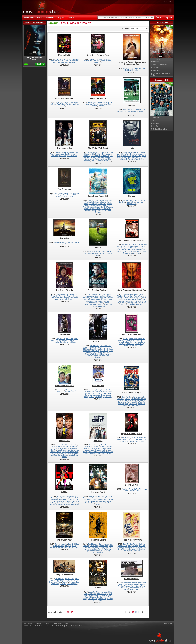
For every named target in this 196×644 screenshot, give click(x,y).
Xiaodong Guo (74, 582)
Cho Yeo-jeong (133, 111)
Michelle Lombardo (56, 501)
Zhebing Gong (136, 300)
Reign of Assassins (64, 568)
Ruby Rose (140, 202)
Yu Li (90, 390)
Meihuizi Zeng (108, 392)
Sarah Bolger (102, 210)
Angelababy (89, 551)
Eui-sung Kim (73, 61)
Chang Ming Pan (136, 402)
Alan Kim (91, 253)
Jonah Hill (87, 156)
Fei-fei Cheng (138, 397)
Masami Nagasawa (106, 200)
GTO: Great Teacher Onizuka (132, 230)
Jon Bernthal (95, 156)
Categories (61, 18)
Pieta (132, 135)
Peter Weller (95, 300)
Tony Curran (70, 498)
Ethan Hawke (95, 349)
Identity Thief (64, 427)
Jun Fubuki (102, 204)
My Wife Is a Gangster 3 (132, 424)
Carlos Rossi (141, 586)
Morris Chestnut (73, 448)
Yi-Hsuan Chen (102, 104)
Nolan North (99, 301)
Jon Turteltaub (127, 200)
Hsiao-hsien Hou (94, 102)
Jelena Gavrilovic (72, 503)
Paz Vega (61, 498)
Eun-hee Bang (71, 59)
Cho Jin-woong (70, 154)
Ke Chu (127, 399)
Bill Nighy (86, 349)
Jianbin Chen (131, 340)
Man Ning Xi (102, 599)
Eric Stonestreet (73, 450)
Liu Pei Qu (60, 296)
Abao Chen (129, 342)
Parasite (132, 92)
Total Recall (98, 328)
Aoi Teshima (96, 209)
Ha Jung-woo (59, 154)
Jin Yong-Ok (130, 159)
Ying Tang (124, 305)
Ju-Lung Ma (92, 594)
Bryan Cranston (89, 347)
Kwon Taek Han (141, 246)
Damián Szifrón (94, 445)
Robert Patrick (62, 450)
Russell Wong (139, 294)
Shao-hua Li (141, 400)
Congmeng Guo (127, 301)
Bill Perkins (75, 505)
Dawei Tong (91, 392)
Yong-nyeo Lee (72, 156)
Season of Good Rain (64, 376)
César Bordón (102, 450)
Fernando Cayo (56, 195)
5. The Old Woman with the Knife (161, 74)
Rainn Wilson (131, 202)
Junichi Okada (90, 202)
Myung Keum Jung (137, 248)
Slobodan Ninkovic (64, 505)
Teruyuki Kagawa (89, 207)
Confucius (64, 229)
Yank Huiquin (59, 300)
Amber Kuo (108, 496)
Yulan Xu (123, 303)
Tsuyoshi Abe (98, 63)
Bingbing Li (121, 296)
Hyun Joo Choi (129, 246)
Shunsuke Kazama (95, 205)
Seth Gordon (60, 445)
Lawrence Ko (102, 498)
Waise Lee (125, 549)
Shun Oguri (96, 61)
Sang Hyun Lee (138, 245)
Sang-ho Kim (70, 392)
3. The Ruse (155, 67)
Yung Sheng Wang (134, 405)
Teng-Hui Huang (90, 597)
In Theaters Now (162, 23)
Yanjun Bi (121, 342)
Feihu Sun (139, 305)
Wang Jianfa (69, 300)
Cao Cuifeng (61, 104)
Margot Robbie (89, 154)
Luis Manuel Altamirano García (94, 447)
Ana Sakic (53, 505)
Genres (71, 18)
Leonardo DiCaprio (106, 152)
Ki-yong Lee (138, 440)
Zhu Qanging (64, 298)
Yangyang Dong (139, 342)
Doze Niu (101, 106)
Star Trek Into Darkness (98, 277)
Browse (40, 18)
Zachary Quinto (88, 298)
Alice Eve (87, 300)
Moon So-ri (62, 156)
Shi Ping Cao (137, 298)
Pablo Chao (93, 453)
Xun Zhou (74, 242)
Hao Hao (142, 546)
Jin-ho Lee (137, 253)
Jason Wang (95, 595)
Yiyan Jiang (55, 584)
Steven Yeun (105, 252)
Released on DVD (161, 80)
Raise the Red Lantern (64, 88)
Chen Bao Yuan (73, 547)
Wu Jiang (128, 547)
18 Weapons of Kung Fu (132, 379)
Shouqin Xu (142, 303)
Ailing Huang (101, 395)
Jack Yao (100, 496)
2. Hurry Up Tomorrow (159, 65)
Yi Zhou (91, 397)
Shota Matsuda (106, 61)
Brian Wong (107, 501)
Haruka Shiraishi (101, 207)
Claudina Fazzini (130, 586)
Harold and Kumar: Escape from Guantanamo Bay (132, 50)
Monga (98, 574)
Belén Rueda (74, 193)
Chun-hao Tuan (91, 104)
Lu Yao (65, 244)
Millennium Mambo (98, 88)
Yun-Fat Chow (65, 242)
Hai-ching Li (132, 400)
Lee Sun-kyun (122, 111)
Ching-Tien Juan (102, 592)
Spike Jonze (89, 159)
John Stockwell (62, 496)
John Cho (135, 68)
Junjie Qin (103, 547)
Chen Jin (126, 544)
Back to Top (168, 623)
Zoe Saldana (107, 296)
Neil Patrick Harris (131, 70)
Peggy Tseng (91, 500)
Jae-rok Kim (139, 159)
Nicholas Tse (141, 339)
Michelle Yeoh (69, 579)
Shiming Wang (132, 303)
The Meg (132, 183)
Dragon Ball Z (64, 45)
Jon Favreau (67, 447)
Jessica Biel (99, 347)
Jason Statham (138, 200)
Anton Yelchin (108, 298)
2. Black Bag (155, 120)
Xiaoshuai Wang (127, 489)
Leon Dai (63, 584)
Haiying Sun (141, 340)
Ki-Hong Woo (125, 154)
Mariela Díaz (124, 588)
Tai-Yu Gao (93, 549)
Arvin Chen (92, 496)
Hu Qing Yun (127, 298)
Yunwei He (121, 547)
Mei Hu (57, 242)
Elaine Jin (99, 392)
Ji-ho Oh (130, 440)
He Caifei (53, 104)
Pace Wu (65, 582)
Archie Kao (129, 296)
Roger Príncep (68, 195)
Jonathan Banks (56, 452)
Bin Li (141, 489)
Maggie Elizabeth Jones (70, 452)
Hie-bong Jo (131, 441)
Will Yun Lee (104, 351)
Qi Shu (103, 102)
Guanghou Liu (126, 345)
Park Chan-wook (60, 152)
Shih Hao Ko (122, 400)
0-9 (31, 626)
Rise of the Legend (98, 526)
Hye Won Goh (141, 251)
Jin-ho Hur (61, 390)
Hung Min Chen (127, 397)
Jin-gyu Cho (126, 438)
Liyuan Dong (107, 397)
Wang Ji (68, 546)
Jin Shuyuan (70, 104)
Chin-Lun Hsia (90, 503)
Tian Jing (136, 547)
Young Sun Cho (130, 250)
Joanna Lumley (96, 161)
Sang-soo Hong (60, 59)
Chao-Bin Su (59, 579)
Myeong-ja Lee (126, 156)
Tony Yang (100, 500)
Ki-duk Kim (126, 152)
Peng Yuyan (98, 551)
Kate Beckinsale (105, 346)
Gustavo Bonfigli (90, 450)
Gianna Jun (138, 296)
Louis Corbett (60, 546)
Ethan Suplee (95, 157)
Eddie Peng (94, 546)
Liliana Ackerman (106, 445)
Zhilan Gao (130, 344)
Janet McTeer (73, 500)
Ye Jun (75, 296)
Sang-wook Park (70, 342)
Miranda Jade (90, 354)
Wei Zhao (132, 339)
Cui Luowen (74, 298)
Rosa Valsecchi (134, 588)
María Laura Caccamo (96, 452)
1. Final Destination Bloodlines (158, 61)
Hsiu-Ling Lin (92, 599)
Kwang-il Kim (63, 340)
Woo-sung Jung (71, 390)
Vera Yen (87, 501)
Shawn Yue (69, 580)
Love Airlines (98, 376)
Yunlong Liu (122, 340)
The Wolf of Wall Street (98, 135)
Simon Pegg (98, 298)
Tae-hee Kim (73, 340)
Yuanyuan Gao (59, 392)
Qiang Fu (122, 344)
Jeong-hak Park (58, 342)
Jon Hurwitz (127, 68)
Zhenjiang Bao (89, 393)
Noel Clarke (97, 305)
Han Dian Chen (102, 597)
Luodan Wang (103, 546)
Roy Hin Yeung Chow (95, 544)
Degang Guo (123, 546)
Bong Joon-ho (128, 110)
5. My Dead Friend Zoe (159, 129)
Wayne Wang (129, 294)
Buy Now (40, 64)
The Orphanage (64, 179)
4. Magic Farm (156, 70)
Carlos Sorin (127, 583)
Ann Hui (125, 339)
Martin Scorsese (93, 152)
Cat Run (64, 479)
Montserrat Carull (67, 197)
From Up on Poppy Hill (98, 183)
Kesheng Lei (134, 549)
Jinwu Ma (137, 551)
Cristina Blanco (107, 448)
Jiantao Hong (139, 344)
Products (50, 18)
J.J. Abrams (93, 294)
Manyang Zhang (90, 395)
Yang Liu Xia (55, 298)
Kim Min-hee (71, 152)
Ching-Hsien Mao (124, 402)
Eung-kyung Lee (58, 63)
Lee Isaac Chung (94, 252)
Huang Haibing (133, 546)
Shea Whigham (106, 157)
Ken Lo (123, 441)
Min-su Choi (140, 441)
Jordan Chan (62, 547)
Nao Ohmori (107, 205)
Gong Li (67, 102)
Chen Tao (131, 305)
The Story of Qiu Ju (64, 277)
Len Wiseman (94, 346)
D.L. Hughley (68, 501)
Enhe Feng (141, 544)
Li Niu (140, 345)
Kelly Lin (61, 580)
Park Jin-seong (63, 61)
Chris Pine (98, 296)
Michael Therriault (101, 354)
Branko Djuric (61, 503)
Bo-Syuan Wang (97, 501)
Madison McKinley (101, 159)
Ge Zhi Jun (68, 296)
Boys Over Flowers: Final (98, 45)
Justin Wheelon (73, 453)
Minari (98, 234)
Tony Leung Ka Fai (99, 390)
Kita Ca (137, 584)
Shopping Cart (166, 18)
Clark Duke (63, 453)
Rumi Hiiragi (93, 204)
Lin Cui (136, 489)
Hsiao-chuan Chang (90, 498)
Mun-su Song (126, 157)
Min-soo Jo (135, 152)
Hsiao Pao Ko (141, 399)
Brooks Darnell (97, 352)
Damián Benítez (95, 448)
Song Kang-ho (138, 110)
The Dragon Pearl (64, 526)
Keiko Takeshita (101, 202)
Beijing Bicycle (132, 475)
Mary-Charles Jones (60, 455)
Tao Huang (98, 397)
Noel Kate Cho (99, 253)
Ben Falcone (54, 453)
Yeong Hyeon (122, 440)
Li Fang (98, 393)
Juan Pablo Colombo (105, 453)
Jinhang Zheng (106, 393)
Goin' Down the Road (132, 325)
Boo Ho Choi (131, 251)
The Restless (64, 325)
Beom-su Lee (141, 438)
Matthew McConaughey (103, 154)
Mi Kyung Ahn (141, 250)
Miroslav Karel (98, 553)
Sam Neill (71, 544)
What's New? (29, 18)
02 (136, 612)
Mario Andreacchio (61, 544)
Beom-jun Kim (137, 157)
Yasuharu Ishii (95, 59)
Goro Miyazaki (93, 200)
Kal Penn (142, 68)
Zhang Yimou (59, 102)
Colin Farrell (108, 347)
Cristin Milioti (105, 156)
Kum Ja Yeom (121, 251)
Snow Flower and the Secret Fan (132, 277)
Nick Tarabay (99, 303)
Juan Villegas (136, 583)
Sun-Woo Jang (127, 245)
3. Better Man (156, 123)
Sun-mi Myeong (70, 63)
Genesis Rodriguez (60, 448)
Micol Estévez (129, 584)
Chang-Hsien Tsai (106, 595)
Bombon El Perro (132, 570)
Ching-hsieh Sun (131, 404)
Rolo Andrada (135, 590)
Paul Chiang (108, 500)
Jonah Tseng (100, 503)
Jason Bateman (57, 447)
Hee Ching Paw (72, 584)
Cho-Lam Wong (94, 547)
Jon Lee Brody (107, 305)
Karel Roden (64, 500)
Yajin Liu (130, 551)
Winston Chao (131, 204)
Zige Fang (133, 544)
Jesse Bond (106, 352)
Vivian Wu (127, 300)
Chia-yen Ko (101, 594)
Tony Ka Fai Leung (104, 549)
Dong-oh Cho (60, 339)
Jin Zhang (107, 551)
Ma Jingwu (75, 102)
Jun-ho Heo (70, 339)
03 (139, 612)
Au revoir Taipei (98, 479)
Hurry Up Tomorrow (35, 42)
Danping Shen (138, 301)
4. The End (155, 126)
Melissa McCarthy (71, 445)
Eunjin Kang (134, 154)
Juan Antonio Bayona (62, 193)
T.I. (52, 455)
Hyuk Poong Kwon (123, 248)
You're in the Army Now (132, 526)
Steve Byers (95, 351)
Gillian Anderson (91, 210)
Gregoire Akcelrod (99, 356)
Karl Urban (102, 294)
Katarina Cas (107, 161)
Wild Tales (98, 427)
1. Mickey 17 (155, 117)
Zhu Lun (134, 345)
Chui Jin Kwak (127, 253)
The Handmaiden (64, 135)
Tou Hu (133, 399)
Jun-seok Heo (137, 156)
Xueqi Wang (57, 582)
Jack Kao (109, 102)
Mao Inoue (104, 59)
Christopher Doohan (98, 306)
